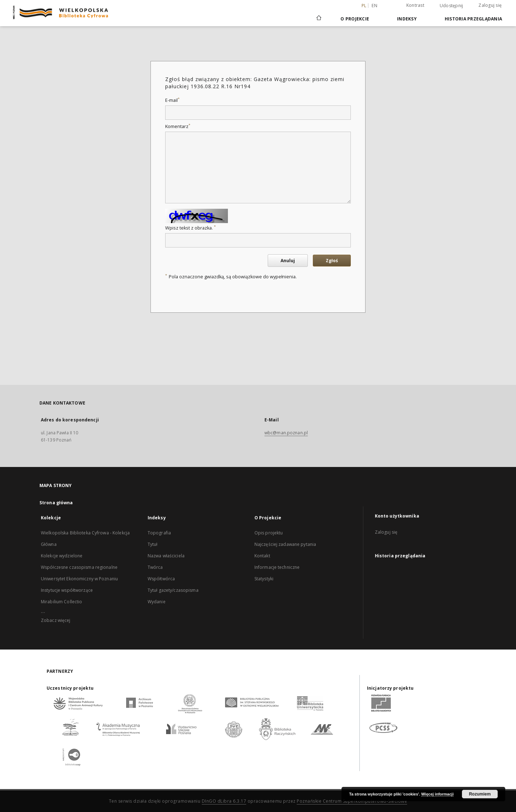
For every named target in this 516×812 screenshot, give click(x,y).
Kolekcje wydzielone (62, 556)
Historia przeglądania (473, 19)
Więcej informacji (438, 794)
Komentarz (178, 126)
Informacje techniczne (277, 567)
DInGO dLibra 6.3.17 (224, 801)
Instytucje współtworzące (67, 590)
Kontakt (262, 556)
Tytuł (153, 544)
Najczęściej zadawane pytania (285, 544)
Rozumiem (480, 794)
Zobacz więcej (56, 620)
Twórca (155, 567)
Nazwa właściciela (166, 556)
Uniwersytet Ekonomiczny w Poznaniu (79, 579)
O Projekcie (355, 19)
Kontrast (415, 5)
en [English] (374, 6)
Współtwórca (161, 579)
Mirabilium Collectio (61, 602)
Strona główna (56, 503)
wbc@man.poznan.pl (286, 433)
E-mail (172, 100)
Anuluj (288, 261)
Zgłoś (332, 261)
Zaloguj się (490, 5)
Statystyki (264, 579)
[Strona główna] (318, 19)
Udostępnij (451, 6)
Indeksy (407, 19)
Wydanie (157, 602)
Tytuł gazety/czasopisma (173, 590)
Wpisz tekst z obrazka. (190, 228)
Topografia (159, 533)
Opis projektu (269, 533)
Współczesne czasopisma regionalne (79, 567)
